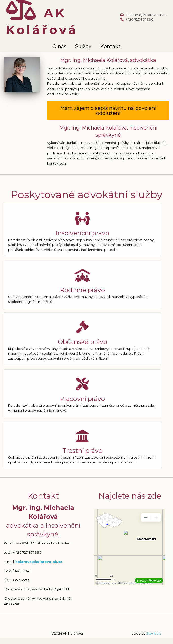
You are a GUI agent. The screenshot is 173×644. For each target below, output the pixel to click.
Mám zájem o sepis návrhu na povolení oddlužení (108, 111)
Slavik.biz (154, 634)
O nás (59, 46)
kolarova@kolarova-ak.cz (146, 15)
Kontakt (110, 46)
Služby (83, 46)
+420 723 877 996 (139, 20)
